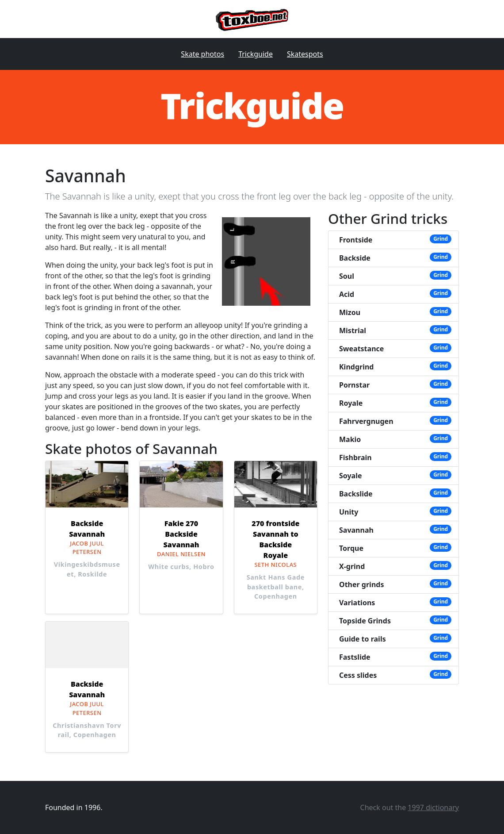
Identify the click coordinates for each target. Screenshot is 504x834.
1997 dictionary (433, 807)
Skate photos (202, 54)
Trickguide (256, 54)
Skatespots (305, 54)
